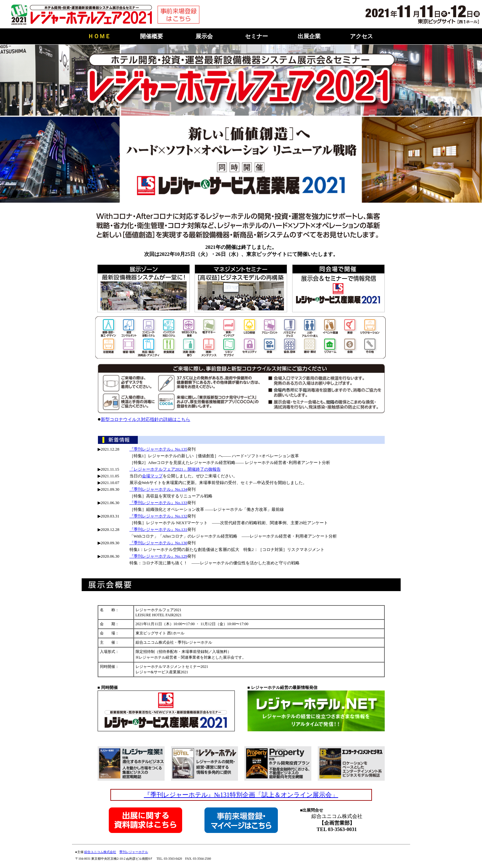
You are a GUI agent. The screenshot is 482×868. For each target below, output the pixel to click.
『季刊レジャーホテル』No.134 (159, 489)
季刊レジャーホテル (134, 852)
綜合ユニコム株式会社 (100, 852)
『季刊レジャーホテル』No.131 (159, 529)
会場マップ (152, 476)
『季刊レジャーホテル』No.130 (159, 543)
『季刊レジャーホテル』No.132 (159, 516)
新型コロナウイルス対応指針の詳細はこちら (145, 420)
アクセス (361, 36)
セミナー (256, 36)
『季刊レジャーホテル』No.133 (159, 503)
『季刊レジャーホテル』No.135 (159, 449)
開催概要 (152, 36)
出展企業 (309, 36)
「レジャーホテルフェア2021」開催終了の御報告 (175, 469)
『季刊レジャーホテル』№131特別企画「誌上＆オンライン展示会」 (241, 795)
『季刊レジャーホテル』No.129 (159, 556)
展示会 (204, 36)
